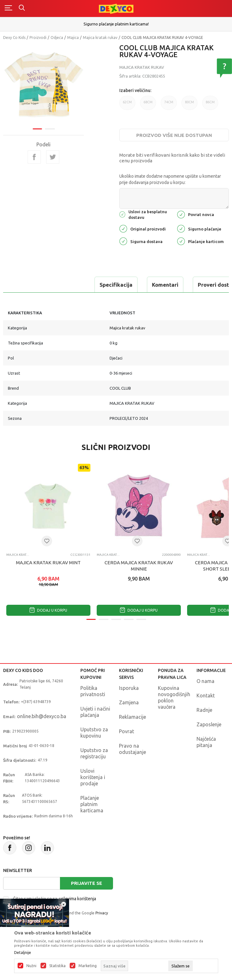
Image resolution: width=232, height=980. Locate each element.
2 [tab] (50, 129)
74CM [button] (169, 102)
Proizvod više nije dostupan (174, 135)
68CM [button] (148, 102)
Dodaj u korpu (48, 610)
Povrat (127, 731)
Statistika (57, 966)
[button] (47, 541)
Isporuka (129, 688)
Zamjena (129, 702)
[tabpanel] (44, 85)
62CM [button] (127, 102)
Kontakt (206, 696)
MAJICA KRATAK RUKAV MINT (48, 563)
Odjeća (57, 38)
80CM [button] (189, 102)
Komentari (165, 285)
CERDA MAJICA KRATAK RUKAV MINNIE (139, 566)
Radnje (204, 710)
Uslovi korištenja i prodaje (93, 777)
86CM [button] (210, 102)
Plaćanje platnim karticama (92, 804)
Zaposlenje (209, 724)
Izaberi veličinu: (135, 90)
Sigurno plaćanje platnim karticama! (116, 24)
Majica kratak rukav (100, 38)
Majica (73, 38)
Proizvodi (38, 38)
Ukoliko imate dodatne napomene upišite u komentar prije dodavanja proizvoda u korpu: (170, 179)
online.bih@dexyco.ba (42, 716)
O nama (205, 681)
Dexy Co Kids (14, 38)
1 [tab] (37, 129)
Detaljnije (23, 953)
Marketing (88, 966)
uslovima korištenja (78, 899)
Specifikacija (116, 285)
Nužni (31, 966)
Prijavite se (86, 883)
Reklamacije (132, 717)
